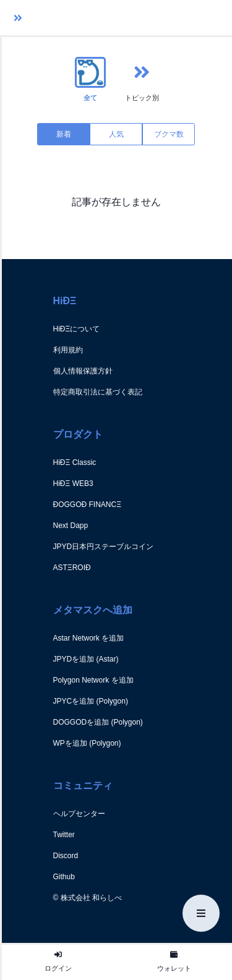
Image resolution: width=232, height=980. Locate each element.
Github (64, 877)
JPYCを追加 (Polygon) (91, 701)
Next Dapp (71, 526)
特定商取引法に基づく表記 (98, 392)
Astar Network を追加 (89, 638)
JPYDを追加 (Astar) (86, 659)
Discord (66, 856)
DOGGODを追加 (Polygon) (98, 722)
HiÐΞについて (77, 329)
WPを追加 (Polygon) (87, 743)
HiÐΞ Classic (75, 462)
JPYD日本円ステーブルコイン (104, 547)
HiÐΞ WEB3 (73, 484)
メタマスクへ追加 (93, 610)
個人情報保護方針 (83, 371)
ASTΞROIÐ (72, 568)
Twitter (64, 835)
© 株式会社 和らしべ (88, 898)
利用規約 (68, 350)
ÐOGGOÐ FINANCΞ (87, 505)
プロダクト (78, 434)
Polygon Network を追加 (93, 680)
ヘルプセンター (79, 814)
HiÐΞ (65, 301)
